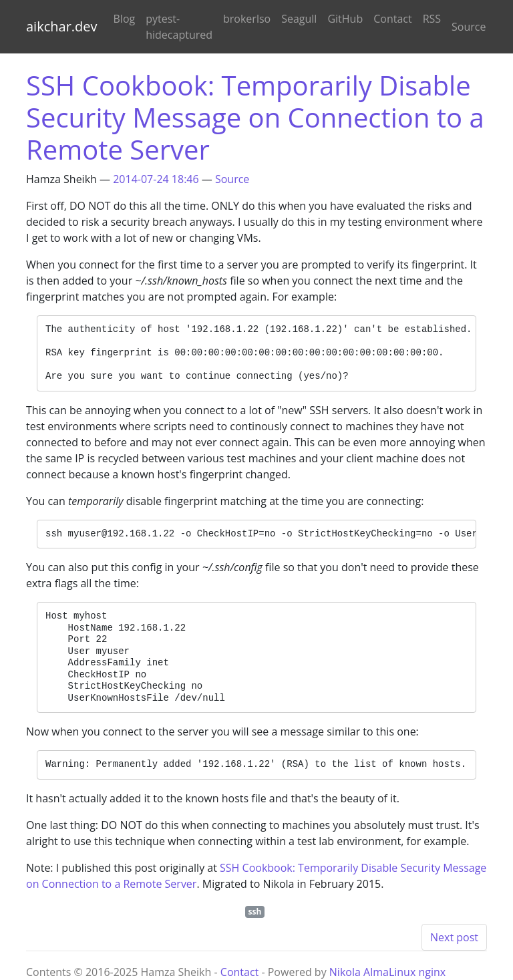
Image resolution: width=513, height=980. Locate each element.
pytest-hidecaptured (179, 27)
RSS (432, 19)
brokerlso (247, 19)
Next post (454, 937)
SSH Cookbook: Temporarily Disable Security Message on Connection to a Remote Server (255, 117)
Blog (125, 19)
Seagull (299, 19)
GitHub (345, 19)
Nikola (345, 972)
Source (469, 27)
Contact (392, 19)
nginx (432, 972)
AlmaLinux (389, 972)
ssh (255, 912)
